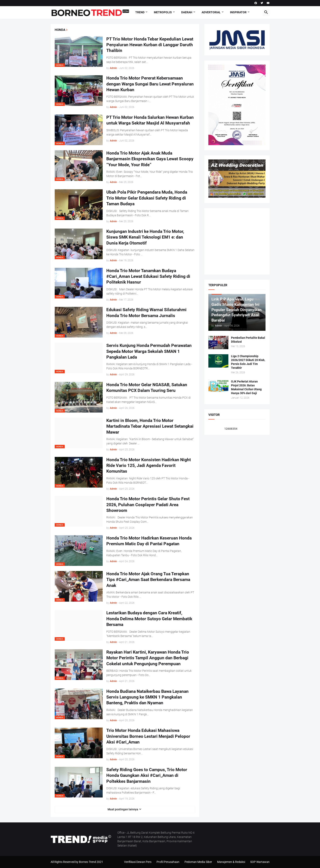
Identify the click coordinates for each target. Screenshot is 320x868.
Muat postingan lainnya (123, 809)
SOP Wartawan (260, 862)
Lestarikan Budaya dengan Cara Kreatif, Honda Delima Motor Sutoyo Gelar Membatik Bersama (149, 619)
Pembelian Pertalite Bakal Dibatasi (248, 340)
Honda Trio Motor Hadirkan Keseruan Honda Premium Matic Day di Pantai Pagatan (149, 541)
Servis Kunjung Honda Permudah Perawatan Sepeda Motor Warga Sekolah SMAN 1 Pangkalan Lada (149, 351)
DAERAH (187, 12)
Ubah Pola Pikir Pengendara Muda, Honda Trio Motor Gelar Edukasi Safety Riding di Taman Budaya (147, 198)
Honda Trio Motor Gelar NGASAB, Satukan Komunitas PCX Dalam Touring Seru (147, 388)
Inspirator (238, 12)
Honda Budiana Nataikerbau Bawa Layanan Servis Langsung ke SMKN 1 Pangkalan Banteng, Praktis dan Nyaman (147, 697)
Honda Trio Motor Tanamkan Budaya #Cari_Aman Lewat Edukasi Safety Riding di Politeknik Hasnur (148, 276)
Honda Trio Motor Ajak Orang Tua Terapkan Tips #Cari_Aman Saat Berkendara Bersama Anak (148, 580)
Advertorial (211, 12)
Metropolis (163, 12)
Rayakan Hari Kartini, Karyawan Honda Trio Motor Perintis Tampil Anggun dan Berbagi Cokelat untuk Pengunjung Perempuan (148, 658)
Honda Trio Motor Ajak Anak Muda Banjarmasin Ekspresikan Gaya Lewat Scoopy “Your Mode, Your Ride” (150, 159)
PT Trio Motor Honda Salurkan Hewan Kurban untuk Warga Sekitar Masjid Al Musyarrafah (150, 120)
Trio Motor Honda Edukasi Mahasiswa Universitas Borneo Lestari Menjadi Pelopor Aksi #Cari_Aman (148, 736)
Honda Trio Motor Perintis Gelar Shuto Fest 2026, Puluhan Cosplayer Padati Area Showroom (148, 505)
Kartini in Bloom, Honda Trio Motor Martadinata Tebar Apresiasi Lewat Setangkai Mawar (150, 426)
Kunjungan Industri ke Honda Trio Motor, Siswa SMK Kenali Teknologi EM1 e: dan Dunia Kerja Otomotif (145, 237)
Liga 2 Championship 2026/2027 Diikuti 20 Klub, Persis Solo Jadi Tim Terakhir (248, 362)
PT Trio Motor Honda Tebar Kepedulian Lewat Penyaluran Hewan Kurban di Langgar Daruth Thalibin (150, 45)
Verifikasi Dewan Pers (138, 862)
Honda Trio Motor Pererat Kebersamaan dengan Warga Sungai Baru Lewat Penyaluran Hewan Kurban (150, 84)
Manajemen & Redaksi (231, 862)
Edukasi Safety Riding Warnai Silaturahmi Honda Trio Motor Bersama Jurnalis (146, 313)
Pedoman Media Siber (198, 862)
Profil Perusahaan (168, 862)
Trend (140, 12)
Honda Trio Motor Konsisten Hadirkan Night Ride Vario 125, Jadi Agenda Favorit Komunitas (149, 466)
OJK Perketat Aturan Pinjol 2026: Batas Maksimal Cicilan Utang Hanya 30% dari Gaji (246, 387)
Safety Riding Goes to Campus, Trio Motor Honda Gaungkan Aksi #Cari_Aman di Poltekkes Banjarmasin (147, 775)
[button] (266, 12)
